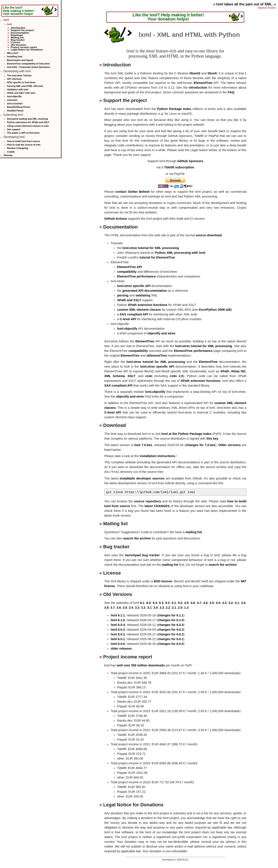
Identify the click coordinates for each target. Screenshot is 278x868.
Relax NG (238, 371)
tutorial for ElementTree (157, 257)
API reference (15, 79)
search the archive (137, 538)
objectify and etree (162, 333)
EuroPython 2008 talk (215, 310)
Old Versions (19, 45)
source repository (147, 501)
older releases (121, 649)
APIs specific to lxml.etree (21, 82)
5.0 (180, 603)
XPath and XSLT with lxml (21, 93)
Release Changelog (18, 148)
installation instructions (158, 456)
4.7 (199, 603)
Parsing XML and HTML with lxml (25, 86)
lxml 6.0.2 (118, 634)
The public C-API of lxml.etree (23, 133)
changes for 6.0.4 (171, 625)
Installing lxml (15, 56)
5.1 (174, 603)
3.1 (149, 608)
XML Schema (114, 376)
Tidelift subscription (179, 167)
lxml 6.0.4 (118, 625)
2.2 (168, 608)
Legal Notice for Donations (27, 49)
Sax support (14, 129)
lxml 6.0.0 (118, 644)
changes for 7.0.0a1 (200, 445)
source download (209, 235)
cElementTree (157, 356)
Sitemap (8, 155)
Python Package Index (174, 109)
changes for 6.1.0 (171, 620)
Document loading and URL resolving (28, 119)
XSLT (131, 376)
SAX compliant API (134, 314)
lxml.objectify (14, 96)
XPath (225, 371)
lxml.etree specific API (134, 286)
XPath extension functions (148, 305)
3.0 (155, 608)
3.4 (131, 608)
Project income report (24, 47)
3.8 (106, 608)
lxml (9, 24)
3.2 (143, 608)
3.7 (113, 608)
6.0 (149, 603)
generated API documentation (145, 291)
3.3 (137, 608)
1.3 (186, 608)
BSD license (163, 581)
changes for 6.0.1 (171, 639)
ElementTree (203, 83)
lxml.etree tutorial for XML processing (151, 248)
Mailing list (17, 37)
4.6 (205, 603)
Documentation (20, 33)
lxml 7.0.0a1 (143, 445)
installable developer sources (142, 478)
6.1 (142, 603)
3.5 (125, 608)
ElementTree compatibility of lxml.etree (28, 64)
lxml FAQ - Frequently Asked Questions (29, 67)
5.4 (155, 603)
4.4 (218, 603)
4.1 (237, 603)
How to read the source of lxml (24, 145)
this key (212, 439)
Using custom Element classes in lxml (28, 126)
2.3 (162, 608)
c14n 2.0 (176, 376)
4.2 (231, 603)
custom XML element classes (139, 310)
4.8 (193, 603)
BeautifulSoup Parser (19, 107)
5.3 (161, 603)
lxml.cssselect (15, 103)
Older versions (230, 445)
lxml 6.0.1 (118, 639)
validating (143, 295)
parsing (123, 295)
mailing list (194, 532)
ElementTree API (130, 267)
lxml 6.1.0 (118, 620)
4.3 (224, 603)
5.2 (168, 603)
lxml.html (12, 100)
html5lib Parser (15, 111)
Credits (11, 152)
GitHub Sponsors (190, 161)
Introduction (18, 28)
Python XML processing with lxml (180, 253)
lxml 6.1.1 (118, 615)
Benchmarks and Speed (20, 60)
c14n (149, 376)
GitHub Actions (116, 219)
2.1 (174, 608)
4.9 (186, 603)
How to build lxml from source (24, 141)
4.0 (243, 603)
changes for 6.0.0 (171, 644)
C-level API (128, 319)
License (16, 42)
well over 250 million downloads (141, 665)
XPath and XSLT (129, 300)
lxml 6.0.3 (118, 630)
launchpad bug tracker (142, 555)
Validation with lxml (18, 89)
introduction (198, 88)
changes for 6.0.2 (171, 634)
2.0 (180, 608)
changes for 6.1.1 (171, 615)
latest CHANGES (157, 506)
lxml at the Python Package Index (187, 434)
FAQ (231, 92)
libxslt (212, 73)
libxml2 (195, 73)
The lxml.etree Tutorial (19, 75)
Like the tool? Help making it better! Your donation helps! (18, 11)
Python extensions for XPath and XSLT (28, 122)
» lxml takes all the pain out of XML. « (245, 4)
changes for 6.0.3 (171, 630)
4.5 (212, 603)
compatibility (127, 272)
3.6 (119, 608)
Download (17, 35)
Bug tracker (18, 40)
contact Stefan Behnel (133, 192)
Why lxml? (13, 53)
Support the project (22, 30)
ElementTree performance (137, 276)
